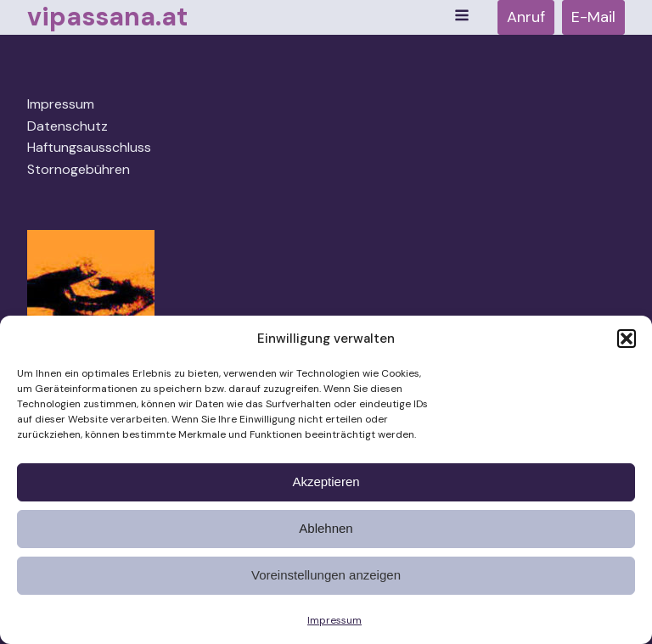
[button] (627, 339)
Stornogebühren (79, 169)
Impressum (334, 620)
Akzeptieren (326, 482)
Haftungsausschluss (89, 147)
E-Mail (593, 17)
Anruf (526, 17)
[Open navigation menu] (462, 17)
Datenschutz (67, 126)
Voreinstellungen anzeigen (326, 575)
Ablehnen (326, 528)
